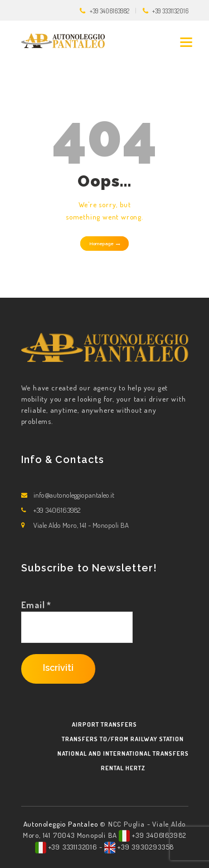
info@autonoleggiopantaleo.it (74, 495)
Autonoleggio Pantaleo (62, 824)
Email (37, 605)
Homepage (101, 244)
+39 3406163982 (110, 11)
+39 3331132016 (170, 11)
